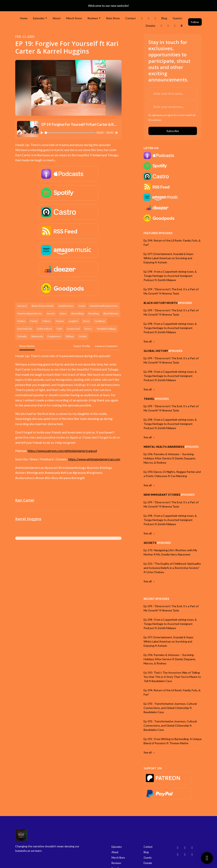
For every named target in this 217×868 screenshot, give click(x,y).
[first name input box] (173, 93)
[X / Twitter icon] (192, 854)
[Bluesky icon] (178, 848)
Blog (164, 18)
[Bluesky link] (175, 26)
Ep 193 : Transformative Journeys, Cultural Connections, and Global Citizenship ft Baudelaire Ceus (170, 708)
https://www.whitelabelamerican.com (94, 459)
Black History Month (161, 303)
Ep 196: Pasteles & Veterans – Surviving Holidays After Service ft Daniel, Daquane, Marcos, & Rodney (170, 458)
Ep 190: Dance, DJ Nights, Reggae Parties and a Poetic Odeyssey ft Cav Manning (172, 474)
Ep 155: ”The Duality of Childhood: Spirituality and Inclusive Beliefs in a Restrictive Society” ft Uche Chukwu (172, 568)
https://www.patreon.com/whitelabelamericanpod (62, 451)
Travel (149, 399)
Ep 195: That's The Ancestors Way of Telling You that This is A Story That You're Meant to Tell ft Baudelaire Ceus (172, 677)
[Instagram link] (149, 18)
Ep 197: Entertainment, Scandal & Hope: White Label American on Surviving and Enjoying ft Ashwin (169, 258)
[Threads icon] (178, 854)
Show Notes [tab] (27, 346)
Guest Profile (82, 346)
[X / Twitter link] (142, 18)
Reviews (93, 18)
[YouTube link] (168, 26)
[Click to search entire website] (182, 26)
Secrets (150, 543)
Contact (131, 18)
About (57, 18)
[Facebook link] (155, 18)
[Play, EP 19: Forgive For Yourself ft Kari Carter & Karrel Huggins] (42, 133)
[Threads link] (161, 26)
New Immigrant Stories (162, 495)
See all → (149, 341)
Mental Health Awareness (164, 447)
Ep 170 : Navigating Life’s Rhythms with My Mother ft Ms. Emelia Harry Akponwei (170, 552)
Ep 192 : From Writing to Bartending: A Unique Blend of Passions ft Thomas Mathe (173, 741)
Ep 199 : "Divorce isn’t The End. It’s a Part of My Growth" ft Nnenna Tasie (171, 291)
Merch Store (74, 18)
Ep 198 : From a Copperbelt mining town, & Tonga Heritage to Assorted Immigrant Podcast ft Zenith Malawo (170, 276)
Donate (151, 26)
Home (24, 18)
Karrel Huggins (28, 519)
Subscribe (173, 131)
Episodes (39, 18)
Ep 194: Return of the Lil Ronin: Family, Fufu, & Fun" (172, 243)
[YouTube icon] (192, 848)
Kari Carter (25, 500)
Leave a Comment (106, 346)
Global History (156, 351)
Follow (195, 22)
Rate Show (113, 18)
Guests (177, 18)
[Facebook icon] (185, 854)
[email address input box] (173, 107)
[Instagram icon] (185, 848)
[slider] (70, 133)
